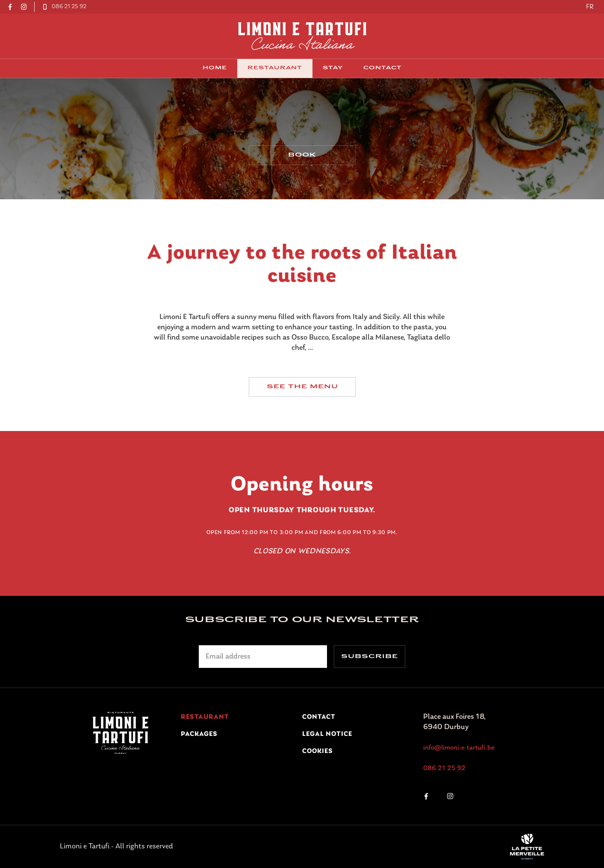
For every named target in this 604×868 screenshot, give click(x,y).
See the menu (302, 391)
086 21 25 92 (444, 768)
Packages (199, 734)
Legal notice (327, 734)
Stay (333, 68)
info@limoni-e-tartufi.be (459, 748)
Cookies (318, 751)
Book (302, 157)
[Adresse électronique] (263, 657)
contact (383, 68)
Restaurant (275, 68)
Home (215, 68)
